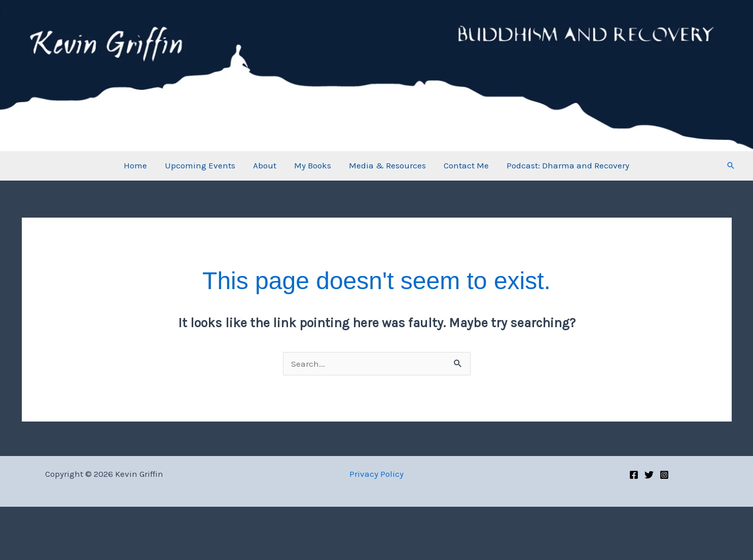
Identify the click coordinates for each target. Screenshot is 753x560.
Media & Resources (387, 165)
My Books (313, 165)
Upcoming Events (201, 165)
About (265, 165)
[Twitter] (649, 475)
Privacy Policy (377, 474)
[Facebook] (634, 475)
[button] (731, 165)
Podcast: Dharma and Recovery (566, 165)
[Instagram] (664, 475)
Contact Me (465, 165)
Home (137, 165)
